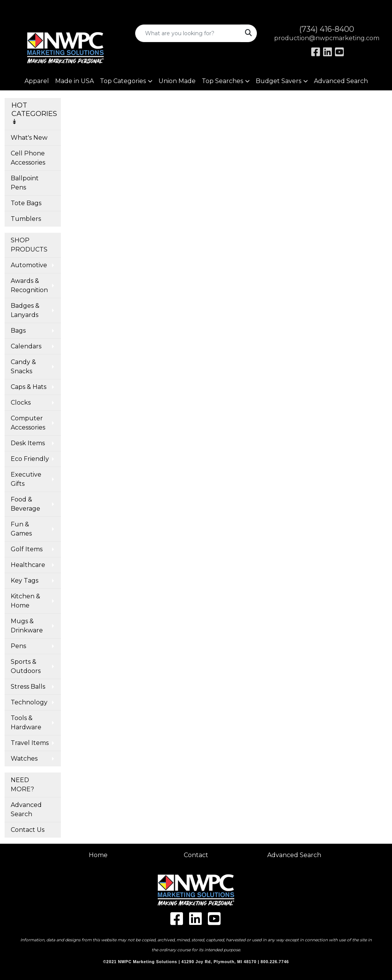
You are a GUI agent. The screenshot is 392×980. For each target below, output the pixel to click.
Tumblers (26, 219)
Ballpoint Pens (25, 183)
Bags (18, 331)
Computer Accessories (28, 423)
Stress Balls (28, 687)
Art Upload (24, 8)
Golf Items (27, 549)
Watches (24, 759)
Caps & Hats (29, 387)
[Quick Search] (188, 33)
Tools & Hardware (26, 723)
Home (98, 855)
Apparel (37, 81)
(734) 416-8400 (327, 29)
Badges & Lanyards (25, 310)
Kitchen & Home (25, 601)
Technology (29, 702)
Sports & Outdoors (26, 666)
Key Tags (24, 581)
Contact (196, 855)
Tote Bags (26, 203)
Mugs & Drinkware (27, 626)
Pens (18, 646)
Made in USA (74, 81)
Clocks (21, 403)
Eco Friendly (30, 459)
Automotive (29, 265)
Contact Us (28, 830)
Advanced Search (341, 81)
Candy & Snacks (23, 367)
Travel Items (30, 743)
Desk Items (28, 443)
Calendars (26, 346)
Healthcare (28, 565)
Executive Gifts (26, 479)
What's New (29, 138)
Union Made (177, 81)
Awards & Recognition (29, 285)
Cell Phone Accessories (28, 158)
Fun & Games (21, 529)
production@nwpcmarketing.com (327, 38)
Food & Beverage (25, 504)
